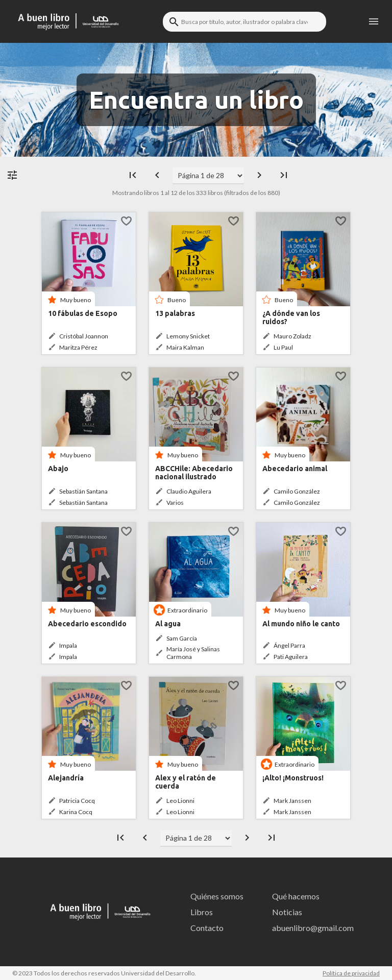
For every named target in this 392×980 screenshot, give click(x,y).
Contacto (207, 928)
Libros (202, 912)
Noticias (287, 912)
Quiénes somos (217, 896)
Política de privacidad (351, 973)
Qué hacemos (296, 896)
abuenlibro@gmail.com (310, 928)
